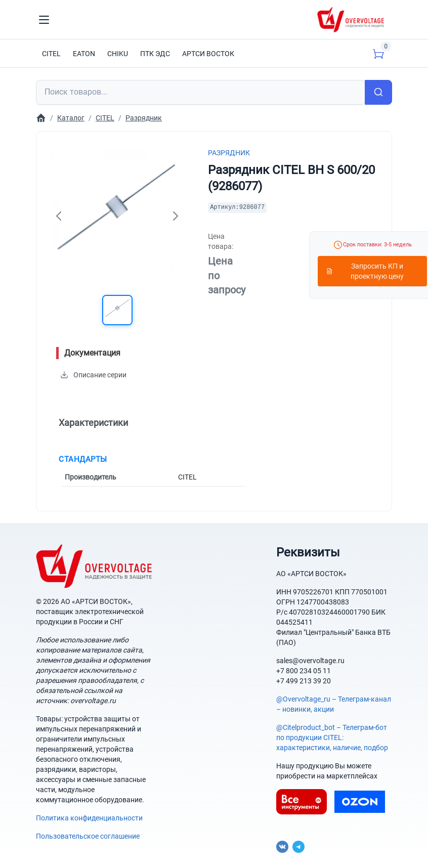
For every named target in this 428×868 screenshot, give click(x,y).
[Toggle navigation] (44, 20)
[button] (117, 310)
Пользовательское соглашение (88, 836)
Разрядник (229, 153)
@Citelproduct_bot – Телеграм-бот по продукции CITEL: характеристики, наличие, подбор (332, 737)
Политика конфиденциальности (89, 818)
